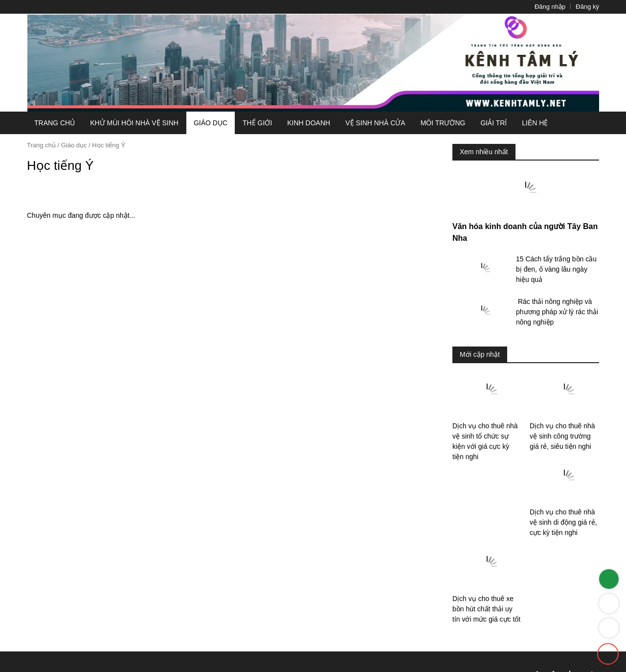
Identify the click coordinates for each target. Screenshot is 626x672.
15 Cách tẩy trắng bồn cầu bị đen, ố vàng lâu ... (557, 308)
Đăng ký (584, 7)
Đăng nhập (539, 7)
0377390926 (567, 629)
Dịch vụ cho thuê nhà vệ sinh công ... (562, 477)
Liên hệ (524, 123)
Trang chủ (53, 123)
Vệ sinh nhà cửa (365, 123)
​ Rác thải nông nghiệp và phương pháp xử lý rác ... (555, 352)
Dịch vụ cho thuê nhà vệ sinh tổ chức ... (485, 477)
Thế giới (247, 123)
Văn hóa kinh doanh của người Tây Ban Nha (522, 276)
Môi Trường (430, 123)
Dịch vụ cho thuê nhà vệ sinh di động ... (485, 552)
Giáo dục (199, 123)
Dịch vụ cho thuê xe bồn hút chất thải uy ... (563, 552)
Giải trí (483, 123)
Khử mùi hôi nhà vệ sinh (126, 123)
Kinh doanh (300, 123)
